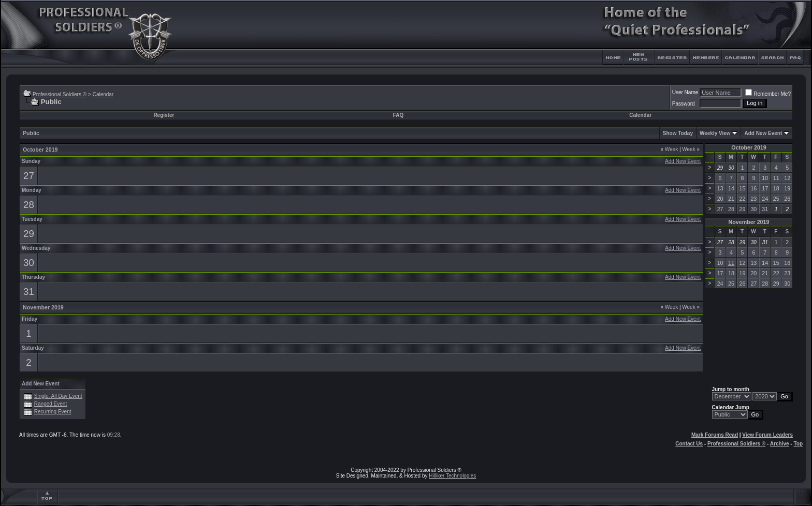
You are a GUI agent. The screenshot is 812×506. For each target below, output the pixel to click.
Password (684, 104)
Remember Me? (768, 94)
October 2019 (749, 147)
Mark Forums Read (715, 435)
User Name (685, 92)
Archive (780, 444)
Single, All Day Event (58, 396)
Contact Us (689, 444)
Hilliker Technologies (452, 476)
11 (731, 263)
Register (164, 115)
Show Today (678, 133)
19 (743, 273)
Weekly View (715, 133)
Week (669, 149)
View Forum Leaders (767, 435)
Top (798, 444)
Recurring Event (53, 412)
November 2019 (749, 222)
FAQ (398, 115)
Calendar (103, 94)
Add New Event (763, 133)
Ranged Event (50, 404)
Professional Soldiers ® (60, 94)
